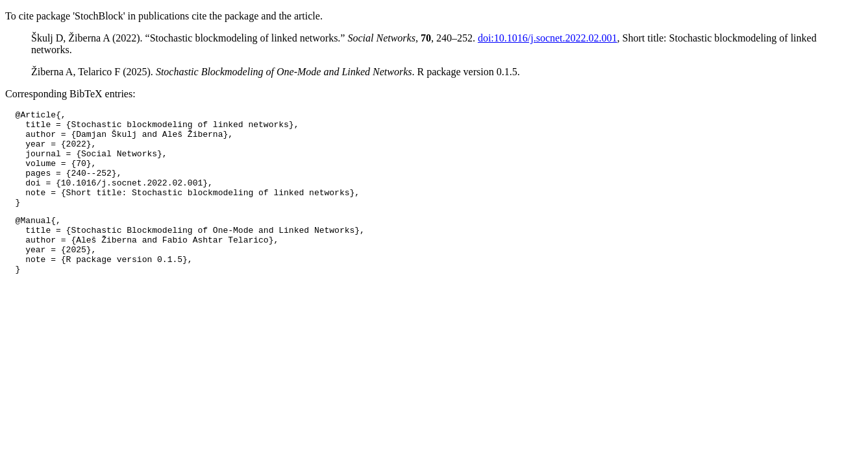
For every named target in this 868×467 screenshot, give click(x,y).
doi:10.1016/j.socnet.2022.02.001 (548, 38)
